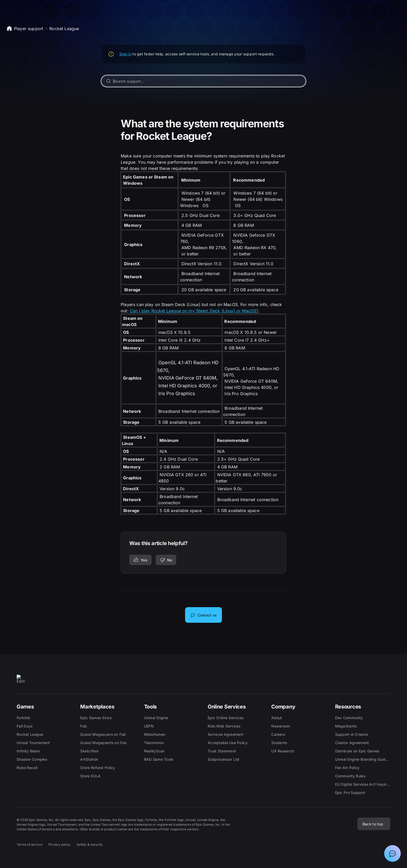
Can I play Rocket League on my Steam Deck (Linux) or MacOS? (194, 311)
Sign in (125, 54)
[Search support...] (203, 81)
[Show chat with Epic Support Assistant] (392, 853)
